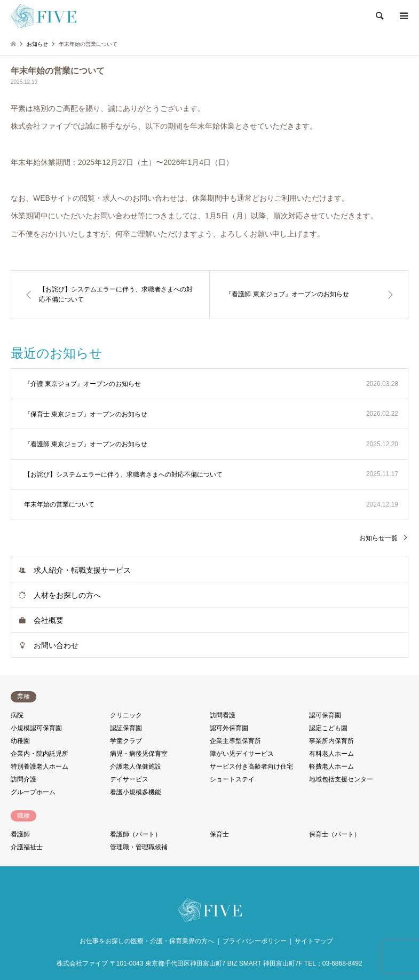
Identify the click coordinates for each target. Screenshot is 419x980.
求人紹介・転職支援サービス (82, 570)
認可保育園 (325, 715)
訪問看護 (223, 715)
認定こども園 (328, 728)
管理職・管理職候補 (139, 847)
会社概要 (49, 620)
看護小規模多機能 (136, 792)
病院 (17, 715)
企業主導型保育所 (235, 741)
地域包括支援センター (341, 779)
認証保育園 (126, 728)
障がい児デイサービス (242, 754)
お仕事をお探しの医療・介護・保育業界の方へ (147, 941)
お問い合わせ (56, 645)
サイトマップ (314, 941)
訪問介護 (23, 779)
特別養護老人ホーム (39, 766)
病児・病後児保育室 (139, 754)
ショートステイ (232, 779)
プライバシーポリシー (255, 941)
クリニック (126, 715)
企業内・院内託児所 (39, 754)
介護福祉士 (27, 847)
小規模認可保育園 (36, 728)
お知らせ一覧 (378, 538)
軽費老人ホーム (331, 766)
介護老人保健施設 (136, 766)
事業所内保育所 (331, 741)
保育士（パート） (335, 834)
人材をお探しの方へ (67, 595)
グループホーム (33, 792)
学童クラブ (126, 741)
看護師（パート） (136, 834)
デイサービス (129, 779)
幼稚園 (20, 741)
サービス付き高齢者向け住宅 (251, 766)
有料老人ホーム (331, 754)
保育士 (219, 834)
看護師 (20, 834)
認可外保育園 (229, 728)
